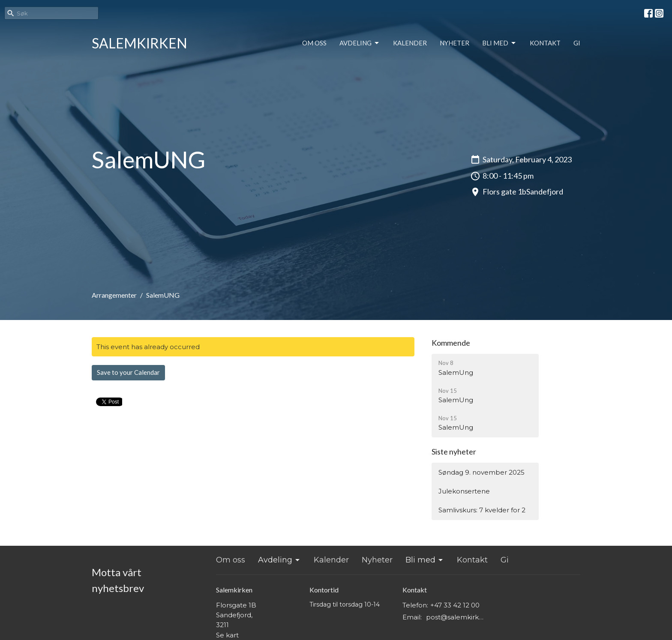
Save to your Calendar (128, 372)
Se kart (227, 635)
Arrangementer (114, 295)
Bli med (499, 43)
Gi (577, 43)
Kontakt (545, 43)
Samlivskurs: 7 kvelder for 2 (482, 510)
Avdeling (360, 43)
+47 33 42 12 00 (455, 605)
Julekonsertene (464, 491)
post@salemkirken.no (457, 617)
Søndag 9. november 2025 (481, 472)
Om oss (314, 43)
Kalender (410, 43)
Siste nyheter (454, 452)
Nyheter (454, 43)
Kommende (451, 343)
